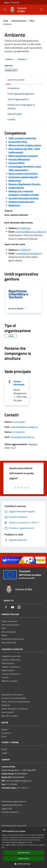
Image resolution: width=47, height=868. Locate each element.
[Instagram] (19, 607)
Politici (4, 635)
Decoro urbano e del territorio (23, 174)
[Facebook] (6, 607)
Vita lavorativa (8, 663)
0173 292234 (19, 422)
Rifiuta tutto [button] (23, 859)
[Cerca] (42, 10)
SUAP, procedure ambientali (22, 138)
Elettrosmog (15, 181)
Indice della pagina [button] (16, 80)
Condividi (11, 59)
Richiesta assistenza (10, 812)
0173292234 (24, 228)
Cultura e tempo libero (11, 660)
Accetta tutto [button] (23, 853)
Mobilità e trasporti (10, 681)
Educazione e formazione (12, 695)
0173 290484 (12, 784)
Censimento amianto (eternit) (23, 177)
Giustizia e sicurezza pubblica (14, 698)
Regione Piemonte (12, 2)
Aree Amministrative (10, 625)
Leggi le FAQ (7, 808)
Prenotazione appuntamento (14, 801)
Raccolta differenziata (19, 159)
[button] (23, 864)
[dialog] (23, 848)
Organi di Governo (9, 621)
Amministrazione (19, 21)
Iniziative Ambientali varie (21, 202)
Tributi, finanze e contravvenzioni (16, 702)
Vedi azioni (23, 59)
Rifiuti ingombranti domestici (23, 156)
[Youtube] (13, 607)
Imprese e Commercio (11, 667)
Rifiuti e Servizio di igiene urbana (25, 145)
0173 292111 (23, 788)
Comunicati (6, 733)
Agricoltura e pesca (10, 716)
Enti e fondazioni (9, 632)
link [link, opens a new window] (3, 847)
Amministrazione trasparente (14, 826)
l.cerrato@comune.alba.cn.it (29, 253)
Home (6, 21)
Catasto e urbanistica (11, 674)
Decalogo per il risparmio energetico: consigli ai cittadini (24, 193)
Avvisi (4, 737)
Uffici (32, 21)
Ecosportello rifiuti (18, 142)
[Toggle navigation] (5, 9)
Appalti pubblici (8, 670)
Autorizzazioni (8, 712)
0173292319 (24, 250)
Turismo (5, 677)
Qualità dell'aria (16, 188)
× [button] (44, 830)
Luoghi (4, 753)
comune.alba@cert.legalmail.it (19, 781)
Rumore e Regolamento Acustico (25, 184)
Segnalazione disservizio (12, 805)
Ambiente (6, 705)
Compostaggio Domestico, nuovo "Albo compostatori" (25, 168)
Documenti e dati (9, 642)
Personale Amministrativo (13, 639)
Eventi (4, 749)
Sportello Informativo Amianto (24, 198)
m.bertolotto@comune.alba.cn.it (31, 232)
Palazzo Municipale (19, 383)
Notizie (5, 729)
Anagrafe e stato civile (11, 656)
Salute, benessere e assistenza (15, 709)
